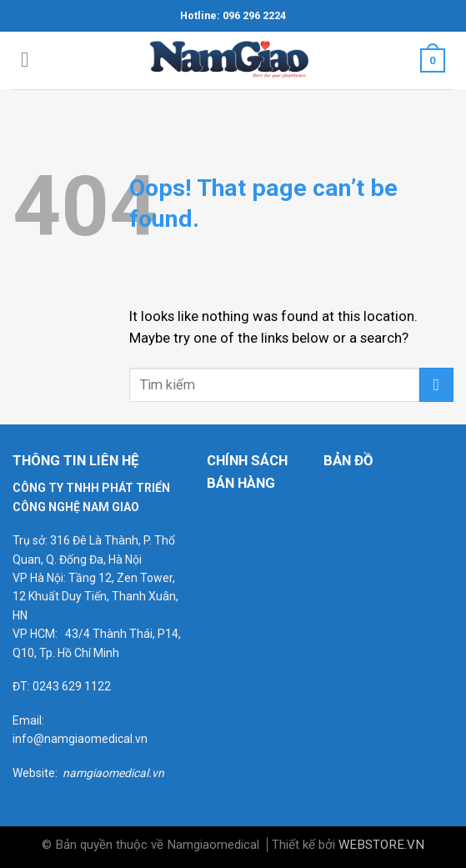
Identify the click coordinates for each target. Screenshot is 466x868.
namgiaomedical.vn (113, 773)
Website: (38, 773)
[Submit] (436, 385)
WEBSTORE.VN (381, 845)
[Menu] (32, 60)
